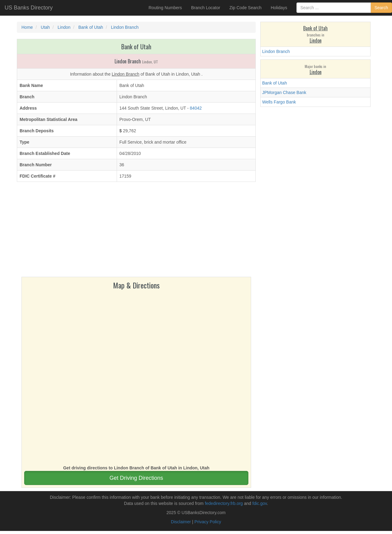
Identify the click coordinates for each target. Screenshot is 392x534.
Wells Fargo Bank (279, 102)
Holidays (279, 8)
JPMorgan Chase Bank (284, 92)
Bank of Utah (275, 83)
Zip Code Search (245, 8)
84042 (196, 108)
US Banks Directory (29, 8)
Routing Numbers (165, 8)
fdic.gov (260, 503)
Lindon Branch (276, 51)
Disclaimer (181, 522)
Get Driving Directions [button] (136, 478)
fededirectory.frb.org (224, 503)
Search (381, 8)
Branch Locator (206, 8)
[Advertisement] (136, 231)
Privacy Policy (208, 522)
